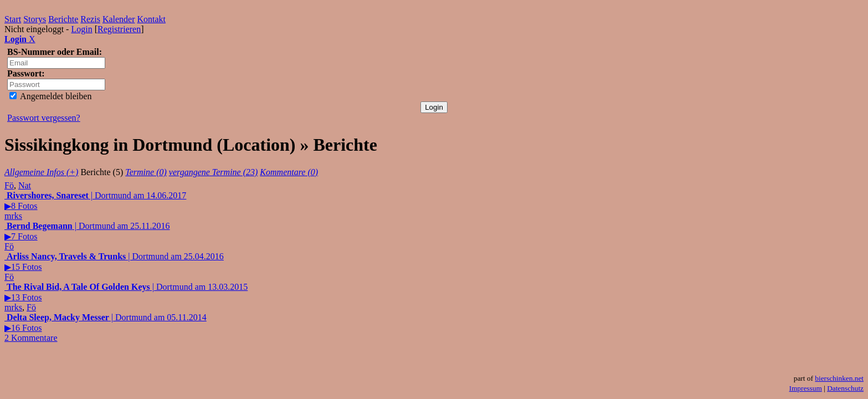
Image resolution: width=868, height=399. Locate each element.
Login (81, 29)
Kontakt (152, 19)
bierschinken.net (839, 378)
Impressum (806, 388)
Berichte (63, 19)
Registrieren (119, 29)
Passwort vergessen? (44, 118)
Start (13, 19)
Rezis (90, 19)
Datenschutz (845, 388)
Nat (25, 185)
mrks (13, 216)
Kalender (119, 19)
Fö (9, 185)
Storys (35, 19)
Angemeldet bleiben (50, 96)
